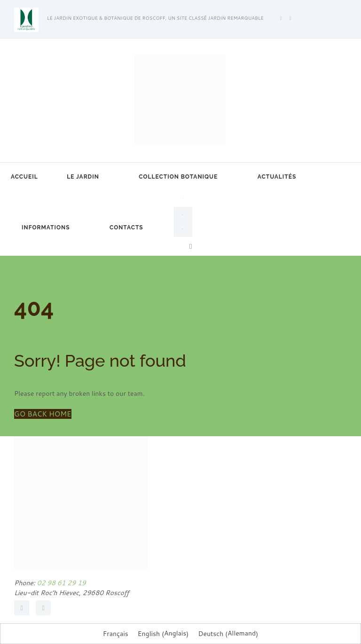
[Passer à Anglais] (183, 214)
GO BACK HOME (43, 414)
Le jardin (83, 177)
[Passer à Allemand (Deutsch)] (228, 633)
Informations (46, 228)
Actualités (277, 177)
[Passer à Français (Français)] (116, 633)
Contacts (126, 228)
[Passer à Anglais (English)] (163, 633)
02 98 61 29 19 (61, 583)
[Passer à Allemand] (183, 229)
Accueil (24, 177)
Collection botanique (178, 177)
